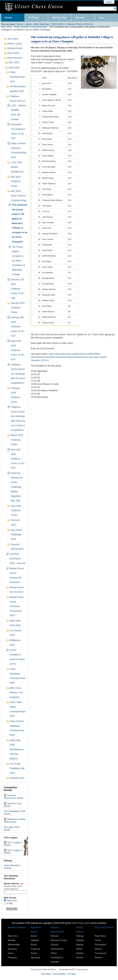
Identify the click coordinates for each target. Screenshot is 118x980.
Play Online (100, 936)
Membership (59, 18)
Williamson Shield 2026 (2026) (15, 821)
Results (80, 18)
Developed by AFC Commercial (73, 969)
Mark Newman (42, 24)
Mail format (10, 898)
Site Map (46, 974)
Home (8, 18)
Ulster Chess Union (81, 923)
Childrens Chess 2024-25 (79, 24)
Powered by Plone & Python (43, 969)
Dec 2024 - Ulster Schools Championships (24, 27)
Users (28, 24)
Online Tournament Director (100, 945)
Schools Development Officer (57, 949)
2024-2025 (57, 24)
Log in (109, 2)
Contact (72, 974)
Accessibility (59, 974)
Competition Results (10, 789)
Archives (33, 18)
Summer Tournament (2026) (13, 797)
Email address (15, 886)
